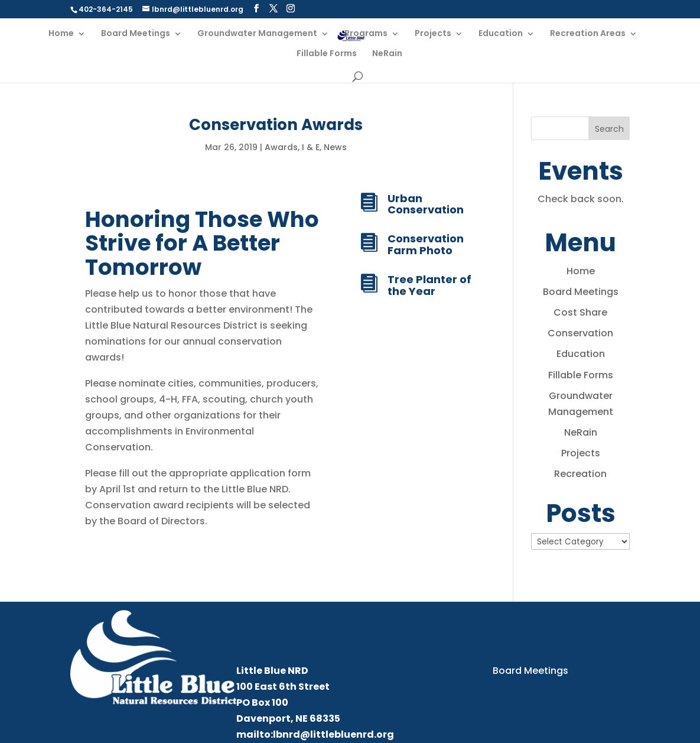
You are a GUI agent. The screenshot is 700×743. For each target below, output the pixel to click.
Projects (433, 34)
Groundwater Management (257, 34)
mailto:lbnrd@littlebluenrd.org (315, 734)
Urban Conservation (426, 204)
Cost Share (580, 312)
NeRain (387, 54)
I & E (311, 147)
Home (61, 34)
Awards (281, 147)
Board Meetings (136, 34)
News (335, 147)
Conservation (580, 333)
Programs (366, 34)
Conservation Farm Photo (426, 244)
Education (501, 34)
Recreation (580, 474)
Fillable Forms (327, 54)
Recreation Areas (588, 34)
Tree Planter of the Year (429, 285)
